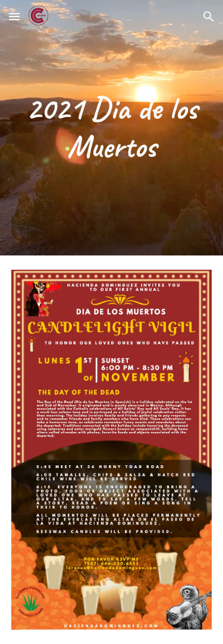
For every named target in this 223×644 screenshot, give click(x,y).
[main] (112, 128)
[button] (14, 16)
